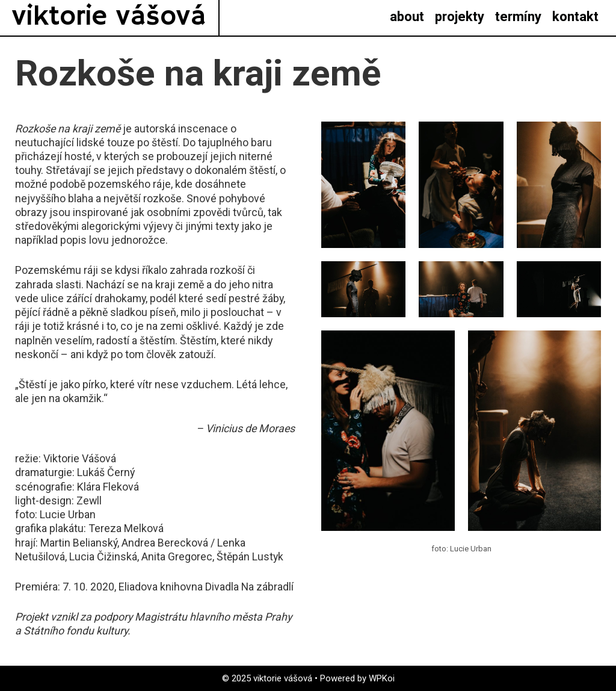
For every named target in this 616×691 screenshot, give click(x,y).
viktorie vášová (109, 17)
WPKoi (382, 678)
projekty (460, 17)
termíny (518, 17)
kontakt (575, 17)
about (407, 17)
